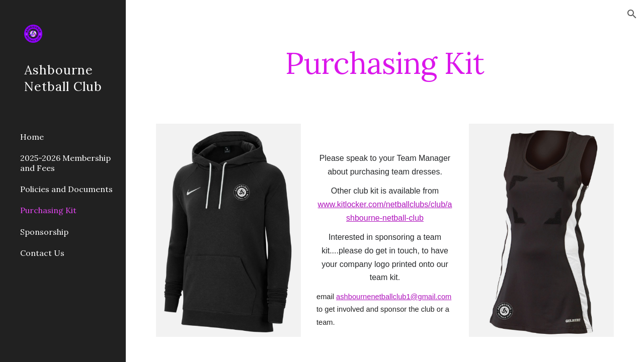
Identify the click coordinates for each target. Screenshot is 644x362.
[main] (385, 63)
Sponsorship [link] (44, 232)
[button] (632, 14)
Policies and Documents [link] (66, 189)
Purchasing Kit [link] (48, 210)
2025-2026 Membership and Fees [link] (65, 163)
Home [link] (32, 137)
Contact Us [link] (42, 253)
